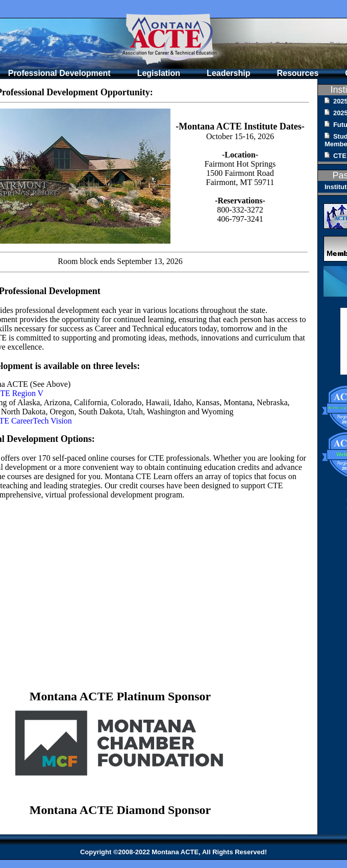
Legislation (159, 73)
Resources (298, 73)
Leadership (228, 73)
